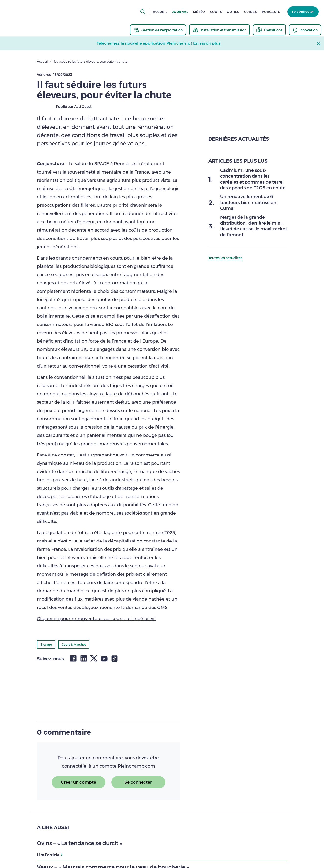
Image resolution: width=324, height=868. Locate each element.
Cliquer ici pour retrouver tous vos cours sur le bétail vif (96, 619)
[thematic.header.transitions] (269, 30)
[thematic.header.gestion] (158, 30)
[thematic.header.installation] (219, 30)
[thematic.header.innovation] (305, 30)
